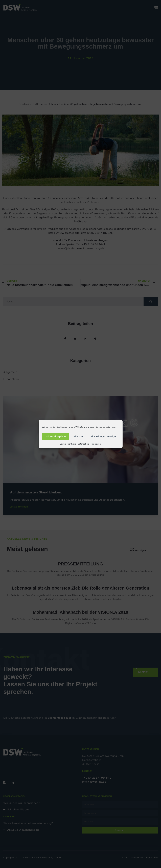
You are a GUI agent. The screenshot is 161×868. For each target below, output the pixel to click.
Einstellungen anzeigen (104, 436)
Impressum (96, 444)
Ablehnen (79, 436)
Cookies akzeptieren (56, 436)
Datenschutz (83, 444)
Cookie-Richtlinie (68, 444)
